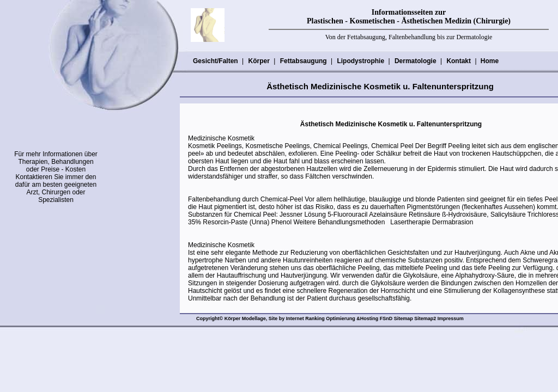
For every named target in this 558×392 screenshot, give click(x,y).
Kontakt (458, 61)
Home (490, 61)
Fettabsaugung (303, 61)
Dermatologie (415, 61)
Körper (258, 61)
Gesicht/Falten (215, 61)
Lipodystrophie (360, 61)
